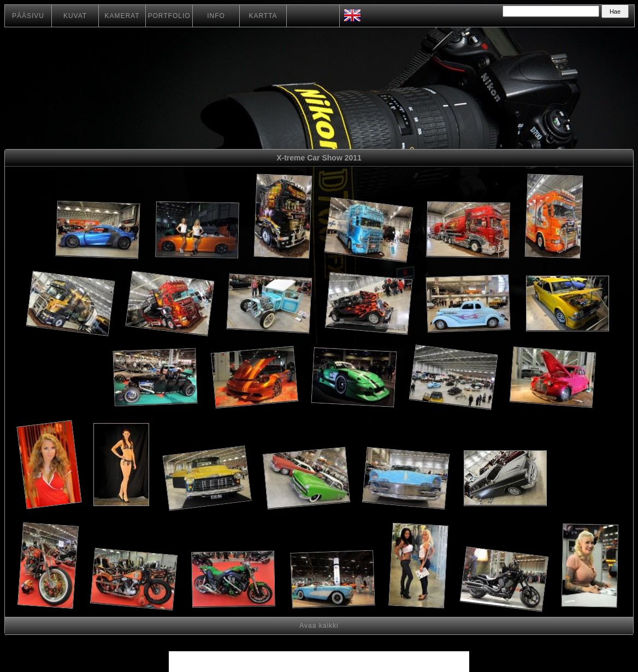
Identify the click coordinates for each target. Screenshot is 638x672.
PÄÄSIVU (28, 16)
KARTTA (263, 16)
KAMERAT (122, 16)
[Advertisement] (70, 379)
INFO (216, 16)
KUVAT (75, 16)
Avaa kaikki (319, 626)
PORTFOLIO (169, 16)
